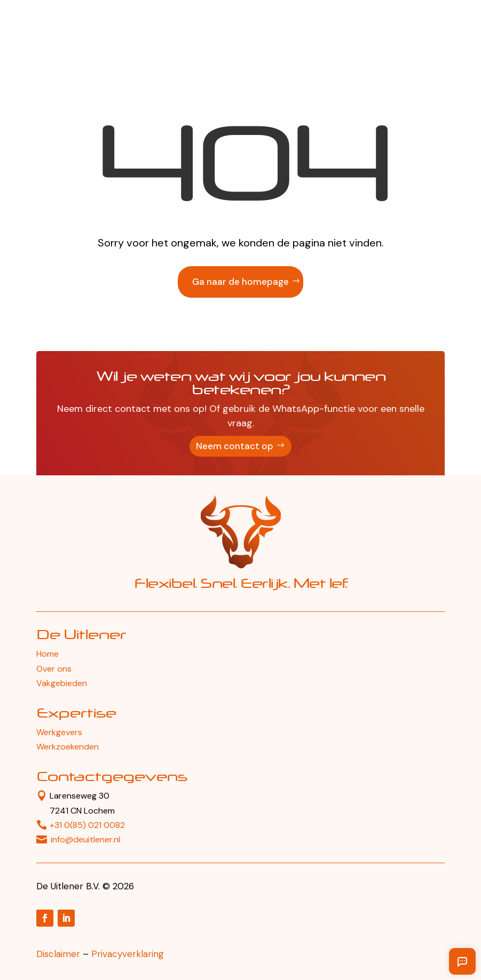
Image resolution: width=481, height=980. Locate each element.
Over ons (54, 669)
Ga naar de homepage (240, 282)
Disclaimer (58, 954)
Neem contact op (235, 446)
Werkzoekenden (68, 747)
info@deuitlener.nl (85, 839)
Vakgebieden (62, 683)
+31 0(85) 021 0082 (87, 825)
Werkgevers (59, 732)
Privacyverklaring (128, 954)
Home (48, 654)
